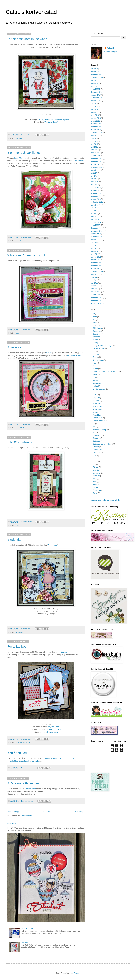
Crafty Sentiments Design (102, 346)
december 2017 (97, 75)
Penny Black (98, 418)
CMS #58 (12, 824)
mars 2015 (95, 150)
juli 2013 (94, 208)
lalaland (96, 386)
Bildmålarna (19, 632)
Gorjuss (96, 354)
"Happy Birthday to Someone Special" (54, 119)
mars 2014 (95, 185)
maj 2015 (94, 144)
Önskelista (97, 490)
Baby (95, 322)
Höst (95, 363)
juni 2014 (94, 176)
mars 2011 (95, 289)
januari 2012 (95, 260)
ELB (94, 351)
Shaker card (16, 347)
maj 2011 (94, 283)
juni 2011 (94, 280)
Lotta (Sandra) (20, 158)
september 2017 (97, 78)
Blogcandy (97, 331)
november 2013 (97, 196)
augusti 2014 (96, 170)
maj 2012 (94, 248)
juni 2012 (94, 245)
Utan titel (96, 470)
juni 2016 (94, 106)
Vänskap (96, 484)
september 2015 (97, 133)
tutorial (49, 353)
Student (96, 447)
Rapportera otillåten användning (106, 500)
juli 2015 (94, 138)
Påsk (95, 427)
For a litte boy (17, 646)
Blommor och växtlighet (24, 153)
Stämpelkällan (98, 450)
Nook (22, 241)
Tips (94, 464)
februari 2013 (96, 222)
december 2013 (97, 193)
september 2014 (97, 167)
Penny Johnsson (99, 421)
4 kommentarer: (27, 237)
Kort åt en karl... (18, 753)
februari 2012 (96, 257)
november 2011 (97, 266)
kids (94, 377)
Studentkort (15, 540)
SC (94, 432)
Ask (94, 320)
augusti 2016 (96, 101)
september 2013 (97, 202)
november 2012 (97, 231)
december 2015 (97, 124)
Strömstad (97, 441)
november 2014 (97, 162)
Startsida (47, 812)
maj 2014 (94, 179)
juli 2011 (94, 277)
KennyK (96, 374)
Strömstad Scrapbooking (102, 444)
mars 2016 (95, 115)
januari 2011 (95, 295)
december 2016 (97, 92)
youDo (95, 487)
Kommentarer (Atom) (28, 816)
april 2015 (94, 147)
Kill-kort (23, 743)
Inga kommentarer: (28, 768)
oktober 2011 (96, 269)
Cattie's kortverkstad (31, 12)
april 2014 (94, 182)
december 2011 (97, 263)
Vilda (95, 479)
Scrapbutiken (30, 789)
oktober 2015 (96, 130)
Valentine (96, 476)
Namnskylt (97, 409)
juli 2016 (94, 104)
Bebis (95, 325)
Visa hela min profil (111, 52)
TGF (94, 461)
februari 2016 (96, 118)
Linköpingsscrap (99, 389)
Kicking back (52, 732)
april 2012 (94, 251)
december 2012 (97, 228)
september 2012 (97, 237)
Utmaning (96, 473)
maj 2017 (94, 80)
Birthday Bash (55, 730)
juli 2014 (94, 173)
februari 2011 (96, 292)
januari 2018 (95, 72)
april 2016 (94, 112)
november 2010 (97, 300)
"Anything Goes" (51, 122)
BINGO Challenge (20, 442)
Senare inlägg (13, 812)
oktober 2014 (96, 164)
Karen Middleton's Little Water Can (106, 372)
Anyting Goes (53, 727)
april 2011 (94, 286)
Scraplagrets (79, 161)
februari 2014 (96, 188)
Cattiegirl (110, 48)
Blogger (77, 973)
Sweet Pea (97, 453)
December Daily (99, 348)
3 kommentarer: (27, 135)
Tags (95, 458)
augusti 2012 (96, 240)
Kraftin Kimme (98, 383)
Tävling (96, 467)
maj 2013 (94, 214)
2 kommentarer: (27, 330)
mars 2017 (95, 86)
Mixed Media (98, 403)
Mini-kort (96, 401)
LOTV (22, 428)
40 (94, 314)
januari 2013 (95, 225)
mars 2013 (95, 219)
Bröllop (95, 340)
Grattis (17, 241)
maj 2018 (94, 69)
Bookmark (97, 337)
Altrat (95, 317)
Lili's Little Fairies (74, 356)
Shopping (96, 438)
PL (94, 424)
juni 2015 (94, 141)
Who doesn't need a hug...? (26, 255)
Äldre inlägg (80, 812)
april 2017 (94, 83)
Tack (95, 456)
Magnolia (96, 398)
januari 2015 (95, 156)
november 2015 (97, 127)
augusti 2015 (96, 135)
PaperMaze (19, 138)
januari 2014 (95, 190)
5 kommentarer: (27, 424)
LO (94, 392)
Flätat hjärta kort (27, 929)
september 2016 (97, 98)
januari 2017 (95, 89)
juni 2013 (94, 211)
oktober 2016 (96, 95)
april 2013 (94, 216)
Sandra (64, 652)
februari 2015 (96, 153)
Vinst (95, 482)
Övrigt (95, 493)
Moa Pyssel (97, 406)
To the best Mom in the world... (29, 39)
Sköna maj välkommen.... (25, 783)
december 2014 (97, 159)
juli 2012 (94, 243)
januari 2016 (95, 121)
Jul (94, 366)
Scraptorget (97, 435)
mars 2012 (95, 254)
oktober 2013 (96, 199)
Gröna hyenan (98, 360)
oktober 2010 (96, 303)
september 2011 (97, 272)
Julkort (95, 369)
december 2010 (97, 298)
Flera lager (52, 545)
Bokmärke (97, 334)
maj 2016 (94, 109)
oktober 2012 (96, 234)
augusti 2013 (96, 205)
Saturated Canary (99, 430)
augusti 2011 (96, 274)
